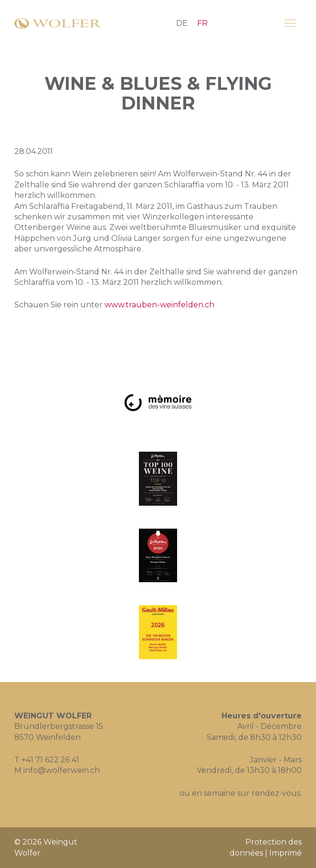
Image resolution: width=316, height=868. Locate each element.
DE (182, 23)
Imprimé (285, 853)
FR (202, 23)
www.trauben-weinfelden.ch (159, 305)
